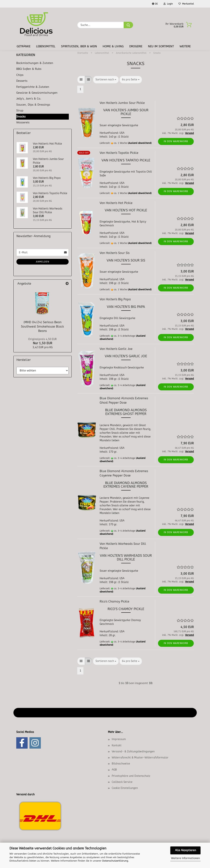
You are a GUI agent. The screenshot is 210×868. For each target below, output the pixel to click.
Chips (20, 75)
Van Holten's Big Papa (115, 299)
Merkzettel (186, 4)
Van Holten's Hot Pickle (116, 203)
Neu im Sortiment (161, 46)
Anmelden (43, 262)
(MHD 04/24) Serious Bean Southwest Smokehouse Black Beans (42, 327)
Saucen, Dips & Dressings (33, 105)
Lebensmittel (46, 46)
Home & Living (113, 46)
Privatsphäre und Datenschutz (131, 776)
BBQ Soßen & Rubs (29, 69)
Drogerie (136, 46)
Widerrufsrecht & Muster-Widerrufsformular (140, 758)
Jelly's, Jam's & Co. (29, 99)
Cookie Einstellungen (125, 788)
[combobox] (106, 80)
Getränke (24, 46)
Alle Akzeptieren (186, 850)
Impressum (119, 739)
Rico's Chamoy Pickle (114, 601)
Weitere (185, 46)
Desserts (22, 81)
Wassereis (23, 122)
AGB (114, 770)
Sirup (20, 111)
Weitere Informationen (185, 858)
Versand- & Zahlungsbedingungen (133, 752)
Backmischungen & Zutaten (35, 63)
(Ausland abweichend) (140, 143)
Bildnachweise (121, 764)
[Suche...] (128, 25)
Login (168, 4)
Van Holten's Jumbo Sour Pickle (122, 103)
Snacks (21, 117)
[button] (81, 80)
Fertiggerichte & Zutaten (33, 87)
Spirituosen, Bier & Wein (79, 46)
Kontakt (117, 745)
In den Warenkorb (176, 141)
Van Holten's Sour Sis (115, 253)
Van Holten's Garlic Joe (116, 349)
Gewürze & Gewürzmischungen (37, 93)
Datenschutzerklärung (115, 861)
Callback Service (122, 782)
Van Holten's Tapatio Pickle (119, 153)
